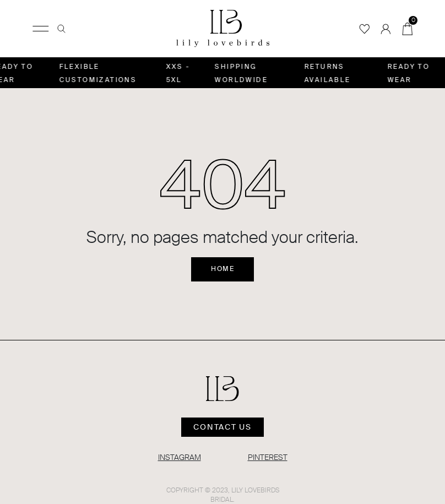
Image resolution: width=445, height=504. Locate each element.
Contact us (223, 427)
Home (223, 269)
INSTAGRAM (180, 457)
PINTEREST (268, 457)
